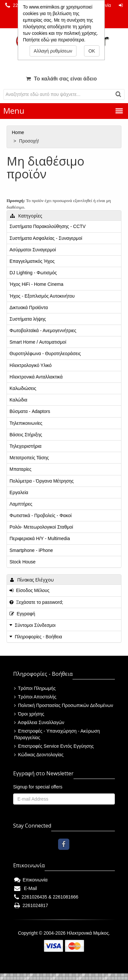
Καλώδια (18, 400)
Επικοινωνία (31, 880)
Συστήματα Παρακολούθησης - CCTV (48, 226)
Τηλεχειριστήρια (25, 446)
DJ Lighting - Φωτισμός (33, 273)
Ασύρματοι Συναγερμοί (33, 250)
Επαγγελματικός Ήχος (32, 261)
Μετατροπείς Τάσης (29, 458)
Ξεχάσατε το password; (36, 602)
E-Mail (25, 888)
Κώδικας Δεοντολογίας (39, 755)
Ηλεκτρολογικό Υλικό (31, 365)
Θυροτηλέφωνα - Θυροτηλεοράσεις (45, 353)
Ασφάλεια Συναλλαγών (39, 722)
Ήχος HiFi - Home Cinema (36, 284)
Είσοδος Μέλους (30, 590)
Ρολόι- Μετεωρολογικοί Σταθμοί (41, 527)
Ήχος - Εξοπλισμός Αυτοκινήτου (42, 296)
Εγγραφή (22, 614)
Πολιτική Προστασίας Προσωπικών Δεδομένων (64, 705)
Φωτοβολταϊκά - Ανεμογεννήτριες (43, 330)
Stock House (22, 562)
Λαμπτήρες (21, 504)
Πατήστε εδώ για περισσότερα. (54, 40)
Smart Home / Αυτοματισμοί (38, 342)
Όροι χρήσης (29, 714)
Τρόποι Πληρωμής (35, 688)
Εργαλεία (19, 492)
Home (19, 132)
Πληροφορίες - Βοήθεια (38, 637)
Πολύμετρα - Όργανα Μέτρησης (42, 481)
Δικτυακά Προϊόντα (29, 308)
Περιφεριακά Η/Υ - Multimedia (40, 538)
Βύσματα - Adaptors (30, 411)
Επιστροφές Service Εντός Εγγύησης (54, 746)
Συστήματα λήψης (28, 319)
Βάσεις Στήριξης (26, 435)
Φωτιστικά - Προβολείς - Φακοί (41, 515)
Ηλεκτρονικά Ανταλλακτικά (36, 377)
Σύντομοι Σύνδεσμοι (35, 625)
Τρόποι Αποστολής (35, 697)
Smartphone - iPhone (31, 550)
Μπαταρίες (21, 469)
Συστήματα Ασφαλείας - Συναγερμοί (46, 238)
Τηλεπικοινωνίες (26, 423)
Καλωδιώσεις (23, 388)
